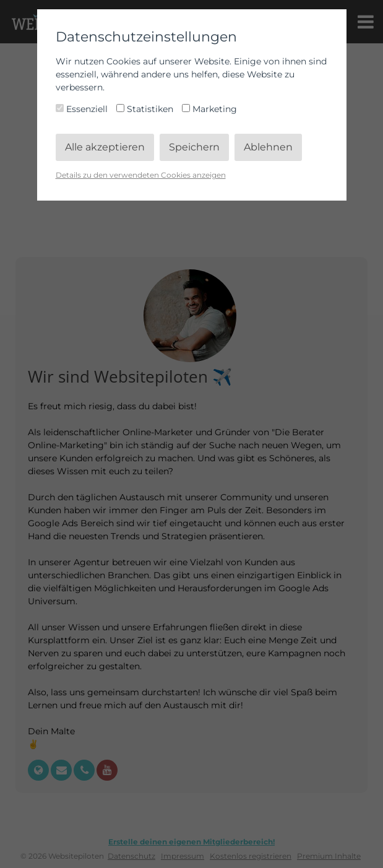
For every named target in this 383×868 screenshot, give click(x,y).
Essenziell (83, 109)
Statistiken (146, 109)
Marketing (209, 109)
